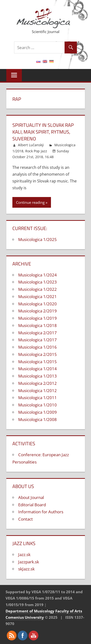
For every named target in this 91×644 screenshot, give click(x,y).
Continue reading (30, 202)
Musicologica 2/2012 (37, 383)
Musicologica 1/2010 (37, 405)
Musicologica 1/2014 (37, 369)
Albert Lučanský (31, 145)
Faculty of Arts (69, 611)
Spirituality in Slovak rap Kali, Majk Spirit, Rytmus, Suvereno (43, 132)
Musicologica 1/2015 (37, 362)
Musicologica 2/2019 (37, 311)
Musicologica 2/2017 (37, 333)
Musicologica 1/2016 (37, 347)
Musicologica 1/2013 (37, 376)
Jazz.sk (24, 554)
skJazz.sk (26, 569)
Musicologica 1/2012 (37, 391)
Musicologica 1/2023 (37, 282)
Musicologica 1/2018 (37, 325)
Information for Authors (41, 512)
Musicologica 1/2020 (37, 304)
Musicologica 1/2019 (37, 318)
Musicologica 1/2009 (37, 412)
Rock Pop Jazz (36, 151)
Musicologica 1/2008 (37, 419)
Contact (25, 519)
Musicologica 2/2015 (37, 354)
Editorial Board (32, 505)
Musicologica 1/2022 (37, 289)
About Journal (31, 497)
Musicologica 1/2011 (37, 398)
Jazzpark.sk (29, 562)
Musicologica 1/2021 (37, 296)
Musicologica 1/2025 (37, 239)
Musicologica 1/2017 (37, 340)
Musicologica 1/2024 (37, 275)
